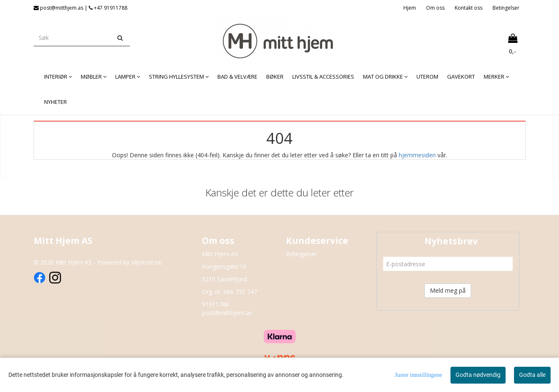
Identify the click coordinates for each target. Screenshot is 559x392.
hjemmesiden (417, 155)
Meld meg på (448, 290)
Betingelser (506, 8)
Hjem (410, 8)
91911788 (215, 304)
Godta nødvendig (478, 375)
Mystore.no (147, 262)
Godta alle (532, 375)
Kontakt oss (469, 8)
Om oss (435, 8)
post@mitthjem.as (227, 313)
